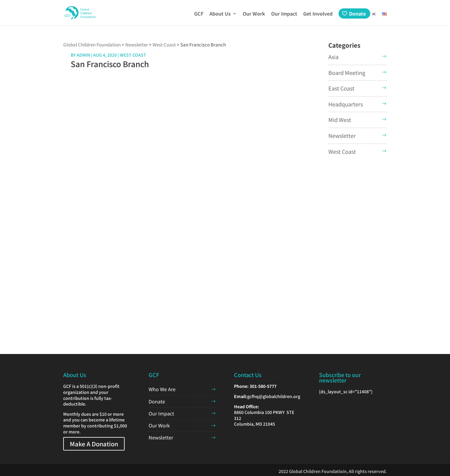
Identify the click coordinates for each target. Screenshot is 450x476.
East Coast (341, 88)
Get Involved (318, 14)
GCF (199, 14)
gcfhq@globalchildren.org (274, 396)
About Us (220, 14)
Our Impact (284, 14)
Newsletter (342, 135)
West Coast (342, 151)
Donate (357, 13)
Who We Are (162, 389)
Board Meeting (347, 73)
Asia (333, 57)
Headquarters (346, 104)
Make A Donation (94, 444)
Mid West (340, 120)
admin (83, 55)
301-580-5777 (263, 386)
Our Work (254, 14)
